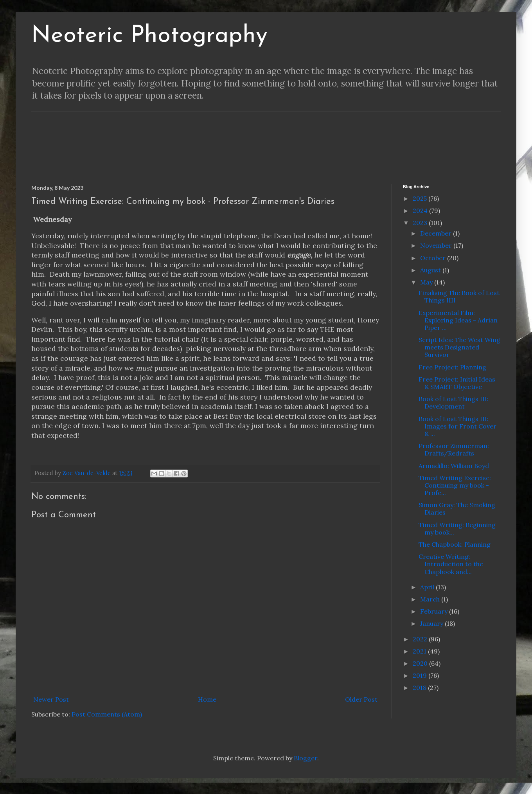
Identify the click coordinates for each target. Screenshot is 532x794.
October (434, 258)
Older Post (361, 699)
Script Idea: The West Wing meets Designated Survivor (459, 347)
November (437, 245)
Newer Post (51, 699)
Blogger (306, 758)
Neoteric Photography (149, 36)
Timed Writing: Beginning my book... (457, 528)
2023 (421, 223)
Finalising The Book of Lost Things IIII (459, 296)
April (428, 587)
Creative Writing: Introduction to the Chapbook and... (451, 564)
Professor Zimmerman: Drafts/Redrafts (454, 449)
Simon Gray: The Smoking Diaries (457, 509)
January (432, 623)
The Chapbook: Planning (455, 544)
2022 (421, 639)
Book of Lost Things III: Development (454, 402)
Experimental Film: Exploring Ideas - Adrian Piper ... (458, 320)
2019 (421, 675)
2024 (421, 211)
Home (207, 699)
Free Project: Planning (452, 367)
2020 (421, 663)
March (431, 599)
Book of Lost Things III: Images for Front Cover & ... (457, 426)
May (427, 282)
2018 (420, 688)
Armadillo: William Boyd (454, 466)
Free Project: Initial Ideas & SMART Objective (457, 383)
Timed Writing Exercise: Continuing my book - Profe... (455, 485)
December (437, 233)
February (435, 611)
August (431, 270)
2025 (421, 198)
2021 (420, 651)
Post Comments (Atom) (107, 714)
